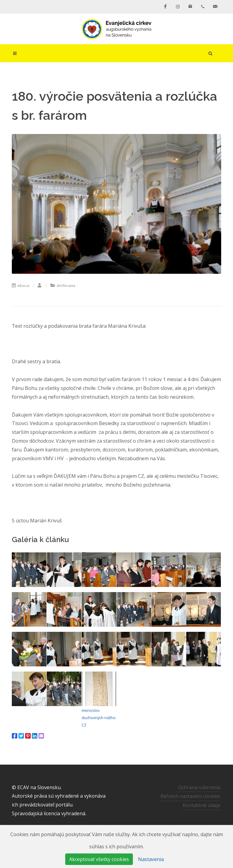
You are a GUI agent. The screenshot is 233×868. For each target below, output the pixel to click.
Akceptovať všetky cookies (99, 859)
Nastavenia (151, 859)
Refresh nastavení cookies (190, 796)
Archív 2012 (63, 285)
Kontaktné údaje (201, 805)
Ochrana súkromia (199, 787)
